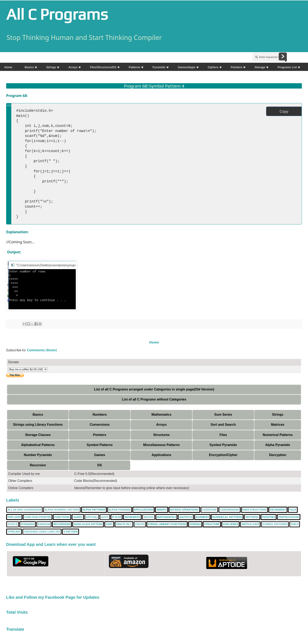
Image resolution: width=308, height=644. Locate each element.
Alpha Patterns (94, 510)
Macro (148, 517)
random (44, 524)
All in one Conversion (24, 510)
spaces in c (124, 524)
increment (132, 517)
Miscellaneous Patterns (161, 445)
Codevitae (209, 510)
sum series (230, 524)
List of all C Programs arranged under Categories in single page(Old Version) (154, 389)
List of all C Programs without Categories (154, 399)
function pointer (38, 517)
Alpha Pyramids (278, 445)
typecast (14, 532)
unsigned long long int (42, 532)
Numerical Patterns (278, 435)
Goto (105, 517)
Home (154, 342)
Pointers (100, 435)
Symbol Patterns (100, 445)
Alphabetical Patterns (38, 445)
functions (62, 517)
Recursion (38, 465)
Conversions (100, 425)
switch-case (250, 524)
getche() (92, 517)
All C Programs (57, 14)
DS (100, 465)
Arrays (161, 425)
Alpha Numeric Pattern (62, 510)
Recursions (62, 524)
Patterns (252, 517)
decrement (278, 510)
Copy (284, 111)
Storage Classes (38, 435)
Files (223, 435)
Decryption (278, 455)
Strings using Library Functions (38, 425)
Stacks (140, 524)
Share (11, 50)
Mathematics (161, 415)
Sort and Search (223, 425)
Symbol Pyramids (223, 445)
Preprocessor (289, 517)
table (295, 524)
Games (100, 455)
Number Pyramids (38, 455)
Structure (212, 524)
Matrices (278, 425)
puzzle (13, 524)
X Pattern (71, 532)
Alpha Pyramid (120, 510)
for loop (14, 517)
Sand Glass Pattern (88, 524)
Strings (278, 415)
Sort (109, 524)
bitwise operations (184, 510)
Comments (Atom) (42, 350)
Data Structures (255, 510)
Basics (38, 415)
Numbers (100, 415)
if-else (117, 517)
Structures (161, 435)
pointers (269, 517)
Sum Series (223, 415)
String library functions (167, 524)
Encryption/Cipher (223, 455)
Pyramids (28, 524)
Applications (161, 455)
